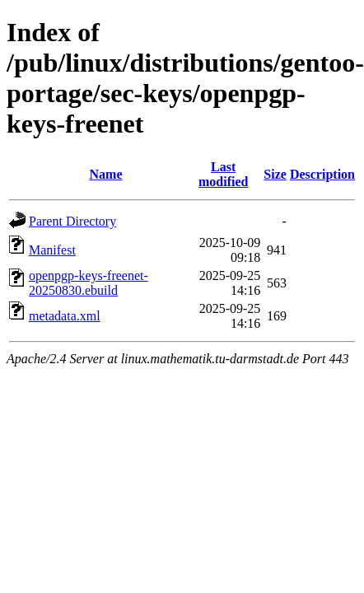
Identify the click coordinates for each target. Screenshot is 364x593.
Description (322, 174)
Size (275, 174)
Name (106, 174)
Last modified (223, 174)
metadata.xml (65, 316)
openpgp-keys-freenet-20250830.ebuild (89, 283)
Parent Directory (72, 221)
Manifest (52, 250)
